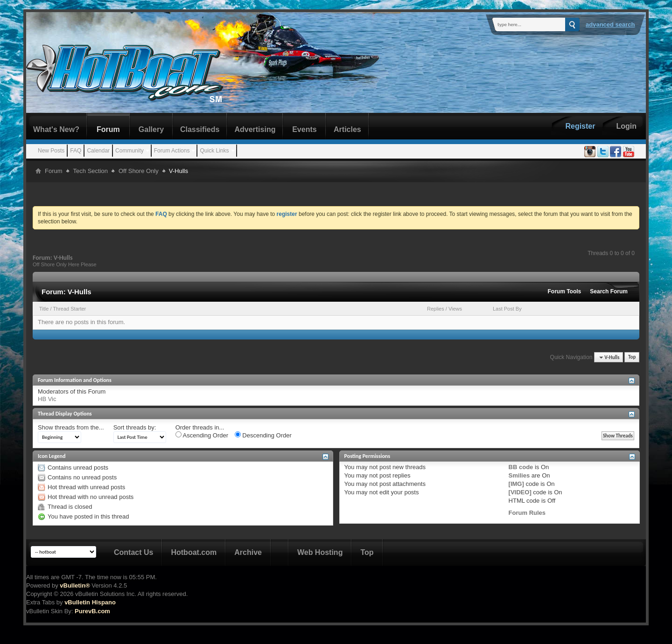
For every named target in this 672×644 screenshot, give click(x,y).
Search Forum (609, 291)
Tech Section (91, 171)
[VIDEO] (520, 492)
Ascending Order (202, 435)
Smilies (519, 475)
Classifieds (200, 129)
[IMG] (516, 484)
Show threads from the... (71, 427)
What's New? (56, 129)
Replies (436, 309)
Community (129, 151)
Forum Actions (172, 151)
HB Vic (47, 399)
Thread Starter (69, 309)
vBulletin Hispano (90, 602)
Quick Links (214, 151)
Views (455, 309)
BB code (521, 467)
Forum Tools (565, 291)
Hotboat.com (194, 552)
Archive (248, 552)
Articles (347, 129)
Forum (108, 129)
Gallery (151, 129)
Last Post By (507, 309)
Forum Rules (527, 513)
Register (580, 126)
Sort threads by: (135, 427)
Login (626, 126)
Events (304, 129)
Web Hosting (320, 552)
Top (632, 357)
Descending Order (263, 435)
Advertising (255, 129)
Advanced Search (610, 24)
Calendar (98, 151)
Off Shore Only (139, 171)
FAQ (76, 151)
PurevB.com (92, 611)
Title (44, 309)
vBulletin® (75, 585)
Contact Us (133, 552)
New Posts (51, 151)
